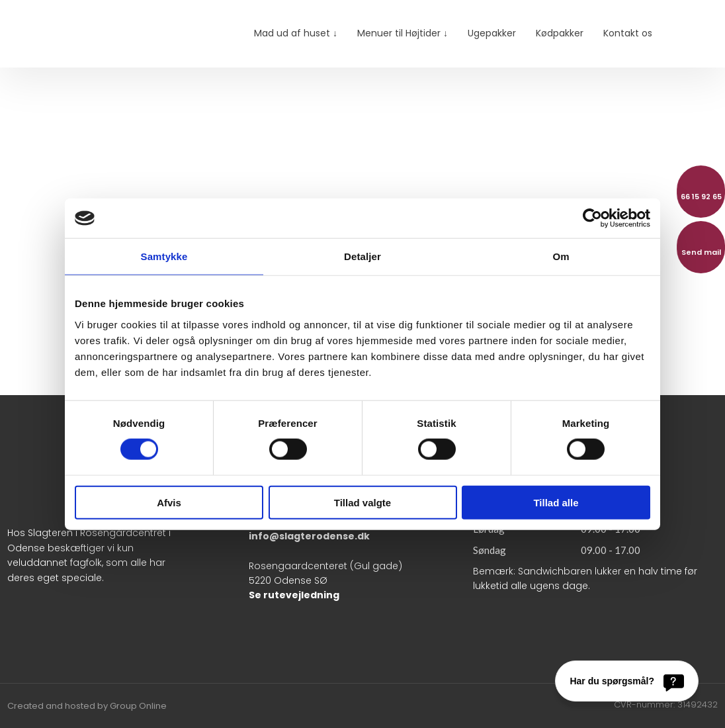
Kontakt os (628, 33)
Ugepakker (492, 33)
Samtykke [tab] (164, 256)
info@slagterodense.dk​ (309, 536)
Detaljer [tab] (362, 256)
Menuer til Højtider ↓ (403, 33)
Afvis (169, 502)
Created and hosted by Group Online (87, 706)
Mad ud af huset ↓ (296, 33)
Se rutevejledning (294, 595)
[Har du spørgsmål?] (627, 681)
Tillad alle (556, 502)
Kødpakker (560, 33)
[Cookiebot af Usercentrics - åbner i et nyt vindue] (592, 218)
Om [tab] (561, 256)
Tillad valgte (362, 502)
